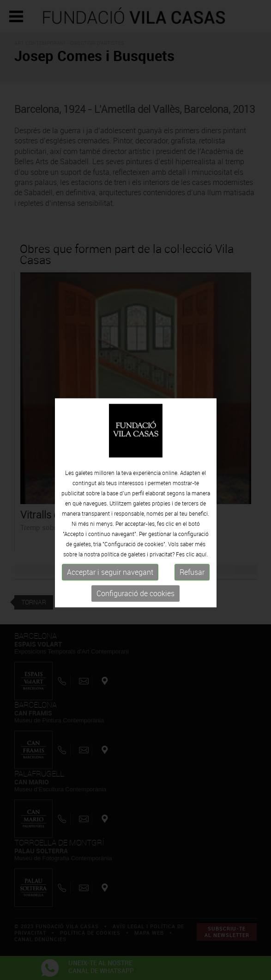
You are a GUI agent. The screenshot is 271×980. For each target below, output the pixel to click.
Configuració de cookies (135, 598)
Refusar (192, 576)
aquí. (202, 558)
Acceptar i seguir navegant (110, 576)
